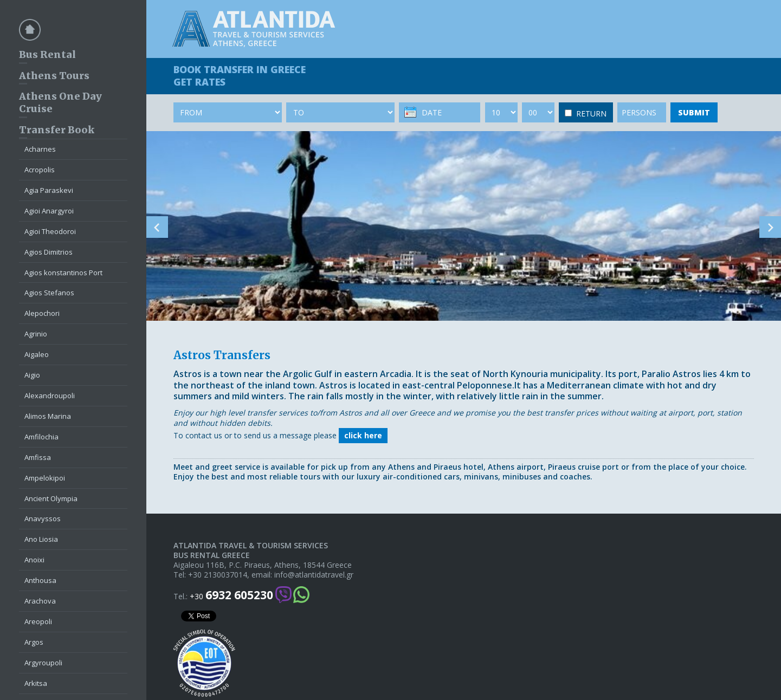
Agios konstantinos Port (63, 273)
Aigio (32, 375)
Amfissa (38, 457)
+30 (231, 595)
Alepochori (42, 313)
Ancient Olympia (51, 498)
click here (363, 435)
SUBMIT (694, 112)
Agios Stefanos (49, 293)
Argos (34, 642)
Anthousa (40, 580)
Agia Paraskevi (49, 190)
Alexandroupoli (50, 396)
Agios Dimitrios (49, 252)
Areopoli (38, 621)
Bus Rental (47, 54)
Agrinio (36, 334)
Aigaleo (37, 354)
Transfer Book (57, 130)
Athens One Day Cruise (60, 102)
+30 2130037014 (218, 575)
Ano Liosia (41, 539)
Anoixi (34, 560)
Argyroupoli (43, 663)
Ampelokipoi (45, 478)
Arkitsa (36, 683)
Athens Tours (54, 76)
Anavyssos (43, 518)
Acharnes (40, 149)
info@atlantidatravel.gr (314, 575)
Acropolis (40, 170)
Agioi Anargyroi (49, 211)
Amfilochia (41, 437)
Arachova (40, 601)
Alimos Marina (48, 416)
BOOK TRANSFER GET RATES (240, 76)
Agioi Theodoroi (50, 231)
